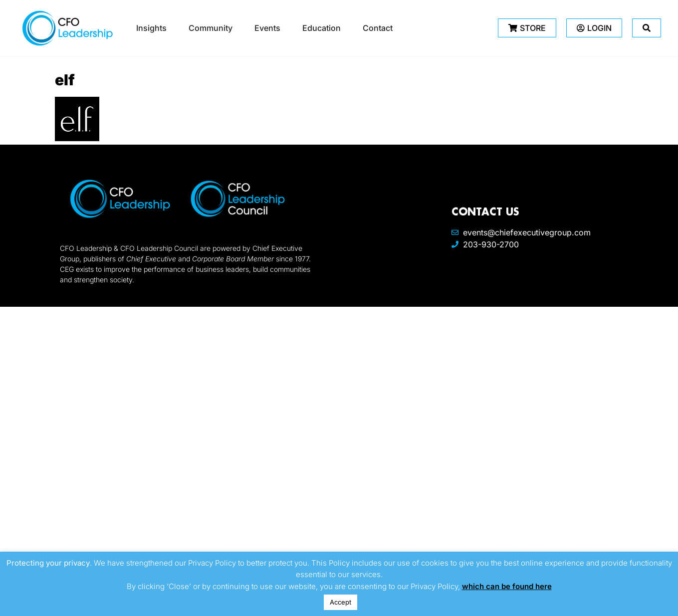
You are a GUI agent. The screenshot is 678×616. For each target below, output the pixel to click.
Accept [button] (340, 602)
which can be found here (507, 586)
